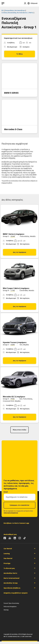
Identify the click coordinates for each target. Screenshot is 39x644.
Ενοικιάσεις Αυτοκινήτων (15, 10)
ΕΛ (2, 10)
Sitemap (6, 610)
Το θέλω (19, 54)
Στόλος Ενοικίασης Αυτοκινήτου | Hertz (17, 13)
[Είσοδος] (25, 3)
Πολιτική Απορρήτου (10, 607)
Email (6, 492)
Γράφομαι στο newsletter (19, 505)
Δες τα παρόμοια (19, 252)
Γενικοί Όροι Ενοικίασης (11, 603)
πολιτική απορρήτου (11, 513)
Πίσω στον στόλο (19, 430)
